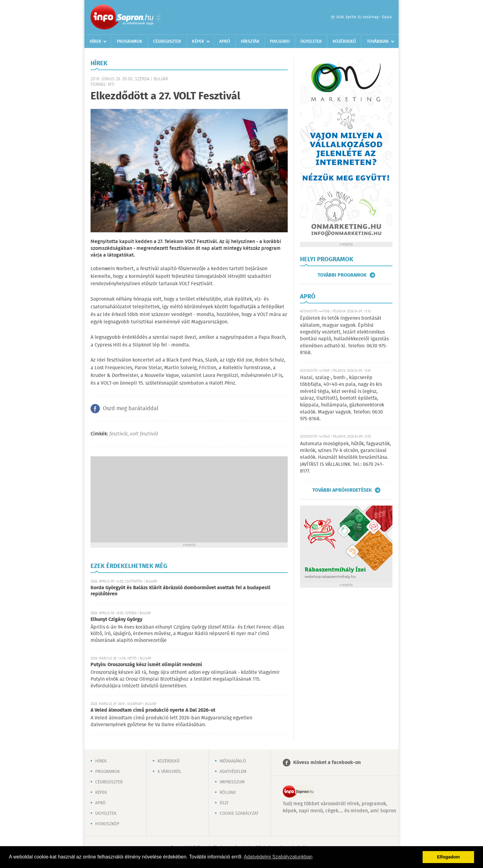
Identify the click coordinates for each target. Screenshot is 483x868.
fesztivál (118, 434)
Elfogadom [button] (448, 857)
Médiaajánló (233, 761)
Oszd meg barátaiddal (131, 409)
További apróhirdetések (342, 490)
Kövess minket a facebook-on (327, 763)
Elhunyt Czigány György (116, 620)
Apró (225, 42)
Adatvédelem (233, 772)
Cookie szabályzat (239, 814)
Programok (130, 42)
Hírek (95, 42)
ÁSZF (224, 803)
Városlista (158, 18)
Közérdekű (344, 42)
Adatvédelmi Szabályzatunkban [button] (278, 857)
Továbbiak (378, 42)
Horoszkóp (107, 824)
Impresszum (232, 782)
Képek (198, 42)
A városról (169, 772)
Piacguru (280, 42)
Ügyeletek (311, 42)
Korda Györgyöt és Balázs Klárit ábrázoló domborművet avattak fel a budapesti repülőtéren (181, 591)
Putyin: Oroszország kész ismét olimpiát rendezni (146, 665)
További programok (342, 275)
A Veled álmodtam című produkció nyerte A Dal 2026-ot (153, 710)
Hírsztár (250, 42)
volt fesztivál (144, 434)
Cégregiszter (167, 42)
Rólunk (228, 793)
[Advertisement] (189, 499)
